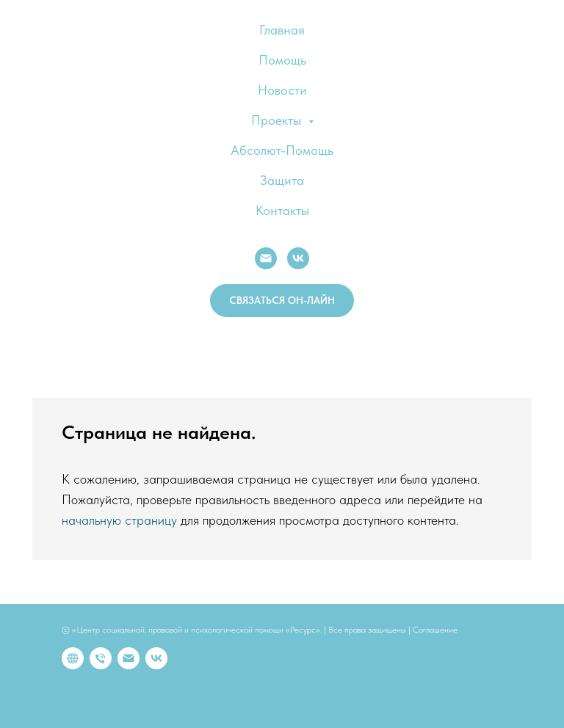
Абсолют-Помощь (282, 150)
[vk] (156, 658)
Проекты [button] (278, 120)
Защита (282, 180)
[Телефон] (101, 658)
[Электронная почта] (129, 658)
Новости (282, 90)
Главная (282, 30)
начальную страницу (119, 520)
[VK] (298, 258)
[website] (73, 658)
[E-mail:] (266, 258)
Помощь (282, 60)
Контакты (282, 210)
